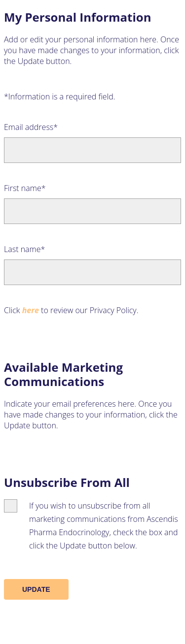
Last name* (24, 249)
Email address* (31, 127)
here (31, 310)
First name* (25, 188)
